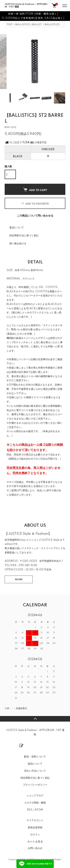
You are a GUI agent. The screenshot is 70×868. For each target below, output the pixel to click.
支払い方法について (35, 771)
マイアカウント (35, 820)
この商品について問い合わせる (35, 216)
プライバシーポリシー (35, 785)
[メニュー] (64, 6)
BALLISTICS (52, 25)
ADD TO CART (35, 190)
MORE (19, 580)
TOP (9, 25)
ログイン (35, 835)
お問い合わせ (35, 848)
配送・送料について (35, 757)
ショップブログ (35, 796)
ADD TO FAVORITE (35, 204)
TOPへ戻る (35, 719)
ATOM (39, 810)
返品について (17, 228)
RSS (30, 810)
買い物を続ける (18, 244)
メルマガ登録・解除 (35, 803)
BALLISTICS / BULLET (29, 25)
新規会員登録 (35, 828)
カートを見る (35, 842)
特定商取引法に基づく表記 (24, 236)
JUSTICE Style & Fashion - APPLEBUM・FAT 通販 (26, 6)
